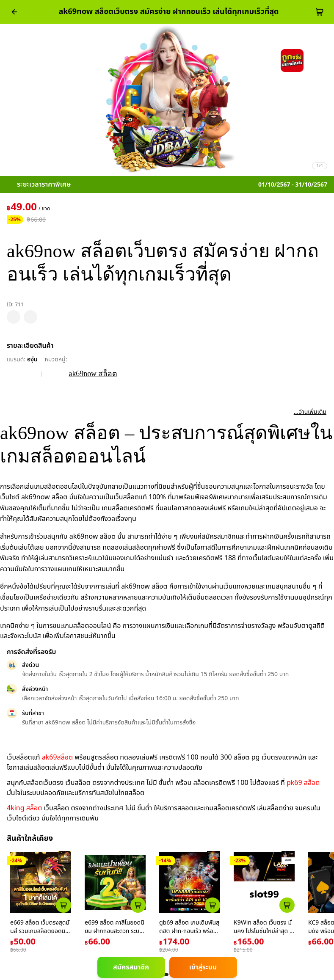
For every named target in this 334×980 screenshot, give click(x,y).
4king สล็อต (24, 808)
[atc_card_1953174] (213, 905)
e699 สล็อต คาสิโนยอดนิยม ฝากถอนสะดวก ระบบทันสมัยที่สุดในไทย (115, 931)
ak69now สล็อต (93, 374)
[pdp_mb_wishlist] (14, 317)
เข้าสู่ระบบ (203, 967)
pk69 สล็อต (303, 783)
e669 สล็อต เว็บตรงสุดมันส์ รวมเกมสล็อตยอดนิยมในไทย (40, 931)
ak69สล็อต (57, 757)
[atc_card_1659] (287, 905)
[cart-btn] (320, 12)
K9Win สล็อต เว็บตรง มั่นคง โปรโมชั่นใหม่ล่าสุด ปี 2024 (263, 931)
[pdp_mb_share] (30, 317)
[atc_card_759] (138, 905)
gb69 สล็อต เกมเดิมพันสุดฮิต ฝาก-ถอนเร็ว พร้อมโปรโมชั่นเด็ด (189, 931)
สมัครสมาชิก (131, 967)
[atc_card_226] (63, 905)
